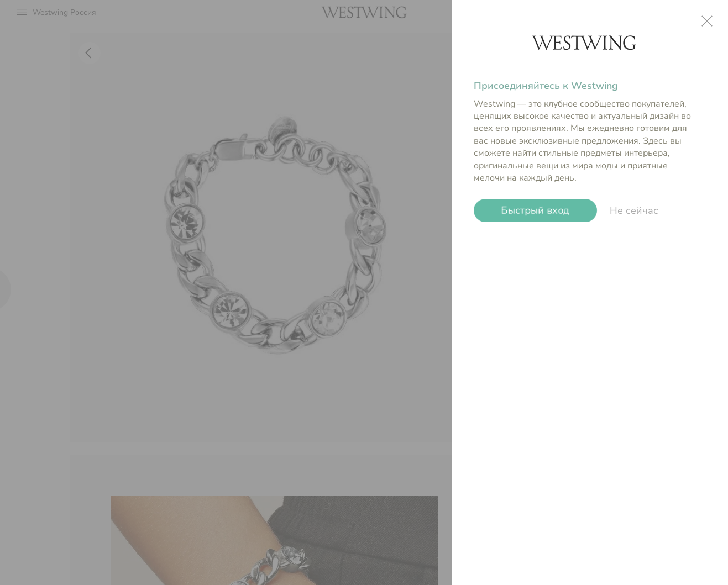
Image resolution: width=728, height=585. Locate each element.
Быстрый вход (535, 210)
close (707, 21)
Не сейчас (634, 210)
